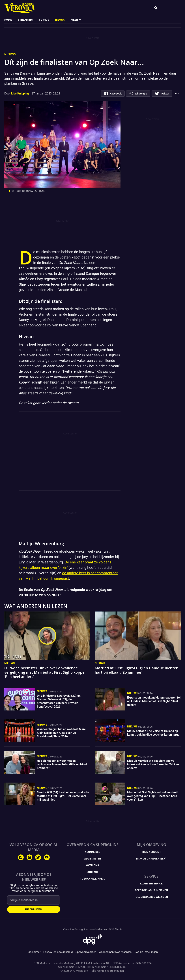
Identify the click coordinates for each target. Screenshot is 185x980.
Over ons (93, 865)
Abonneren (93, 852)
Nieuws (9, 663)
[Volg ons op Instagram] (29, 857)
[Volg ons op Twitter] (38, 857)
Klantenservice (151, 884)
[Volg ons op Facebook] (21, 857)
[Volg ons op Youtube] (47, 857)
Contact (93, 872)
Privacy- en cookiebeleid (58, 952)
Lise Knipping (20, 93)
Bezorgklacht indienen (151, 890)
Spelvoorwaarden (86, 952)
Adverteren (92, 859)
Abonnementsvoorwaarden (115, 952)
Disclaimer (34, 952)
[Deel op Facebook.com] (113, 94)
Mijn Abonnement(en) (151, 859)
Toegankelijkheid (93, 879)
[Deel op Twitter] (162, 94)
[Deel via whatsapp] (138, 94)
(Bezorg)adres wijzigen (151, 897)
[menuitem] (8, 20)
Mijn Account (151, 852)
